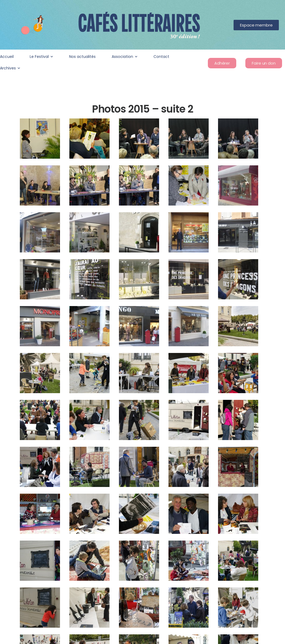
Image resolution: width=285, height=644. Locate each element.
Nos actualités (82, 57)
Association (122, 57)
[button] (256, 25)
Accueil (7, 57)
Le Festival (39, 57)
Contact (161, 57)
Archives (8, 68)
